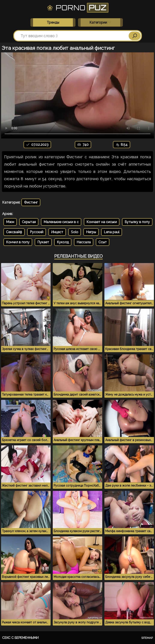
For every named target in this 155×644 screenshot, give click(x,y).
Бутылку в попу (137, 222)
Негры (91, 232)
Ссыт (103, 242)
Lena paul (112, 232)
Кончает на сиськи (102, 222)
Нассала (84, 242)
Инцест (57, 232)
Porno (77, 8)
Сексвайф (14, 232)
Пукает (43, 242)
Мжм (10, 222)
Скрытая (29, 222)
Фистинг (31, 202)
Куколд (63, 242)
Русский (37, 232)
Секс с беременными (20, 638)
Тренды (53, 22)
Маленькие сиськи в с (61, 222)
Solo (75, 232)
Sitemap (147, 638)
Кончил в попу (18, 242)
